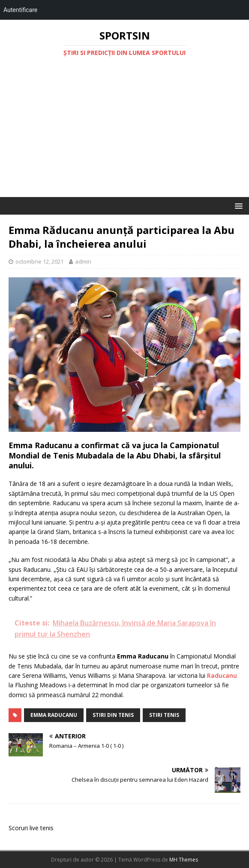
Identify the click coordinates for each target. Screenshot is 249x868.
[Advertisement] (124, 133)
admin (83, 261)
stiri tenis (164, 715)
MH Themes (184, 860)
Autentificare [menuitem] (20, 10)
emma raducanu (54, 715)
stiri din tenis (113, 715)
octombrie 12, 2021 (39, 261)
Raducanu (222, 675)
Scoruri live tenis (31, 828)
